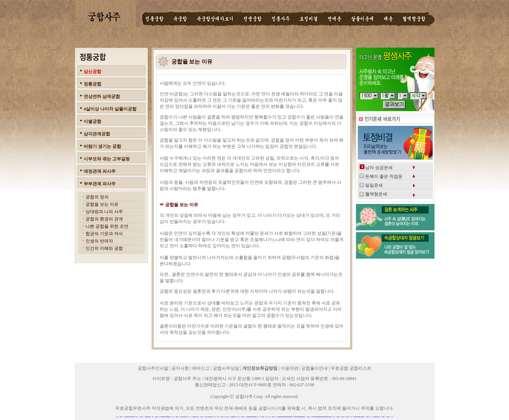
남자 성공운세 (379, 168)
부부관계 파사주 (100, 184)
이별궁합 (92, 121)
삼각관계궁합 (97, 134)
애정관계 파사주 (100, 171)
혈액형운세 (376, 194)
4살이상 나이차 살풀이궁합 (110, 109)
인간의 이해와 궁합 (104, 248)
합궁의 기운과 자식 (104, 234)
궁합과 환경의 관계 (104, 219)
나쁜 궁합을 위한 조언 (107, 226)
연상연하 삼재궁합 (102, 96)
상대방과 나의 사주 (104, 212)
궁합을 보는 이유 (102, 204)
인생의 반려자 (99, 241)
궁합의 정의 (97, 197)
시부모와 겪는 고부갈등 (107, 159)
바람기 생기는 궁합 (102, 146)
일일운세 (374, 185)
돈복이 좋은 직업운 (384, 176)
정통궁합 (92, 84)
